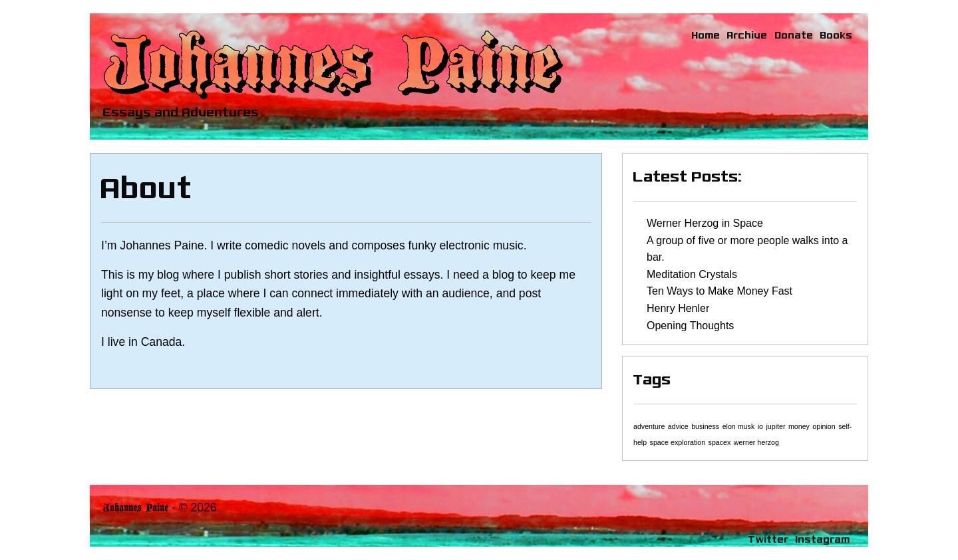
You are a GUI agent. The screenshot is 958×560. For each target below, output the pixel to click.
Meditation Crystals (692, 274)
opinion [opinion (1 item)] (824, 426)
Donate (794, 35)
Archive (747, 35)
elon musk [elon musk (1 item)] (739, 426)
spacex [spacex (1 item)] (720, 442)
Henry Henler (678, 308)
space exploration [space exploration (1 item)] (678, 442)
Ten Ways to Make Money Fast (719, 291)
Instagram (823, 539)
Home (706, 35)
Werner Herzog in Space (705, 223)
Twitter (769, 539)
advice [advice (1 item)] (678, 426)
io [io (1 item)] (760, 426)
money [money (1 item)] (799, 426)
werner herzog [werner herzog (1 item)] (756, 442)
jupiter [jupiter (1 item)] (775, 426)
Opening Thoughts (690, 326)
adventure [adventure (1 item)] (649, 426)
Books (837, 35)
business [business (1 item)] (705, 426)
